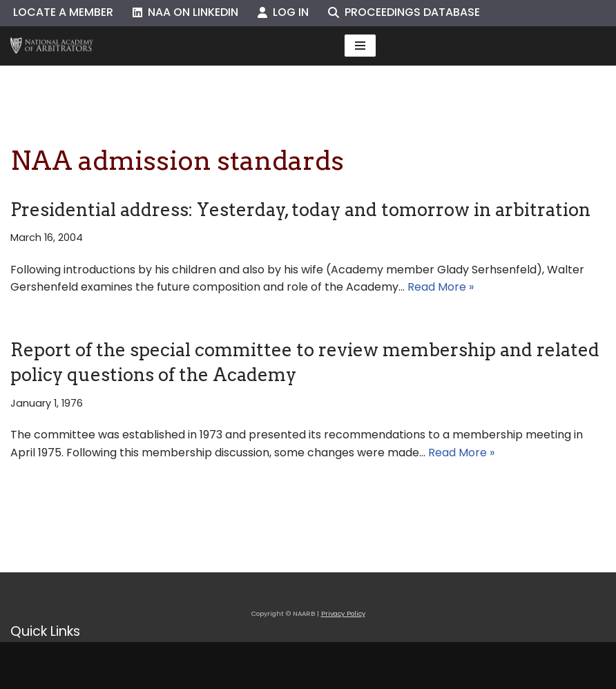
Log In (283, 12)
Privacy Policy (343, 613)
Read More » (441, 287)
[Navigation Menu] (360, 46)
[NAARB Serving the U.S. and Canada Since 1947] (52, 46)
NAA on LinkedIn (185, 12)
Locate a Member (63, 12)
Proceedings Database (404, 12)
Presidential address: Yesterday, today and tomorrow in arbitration (300, 210)
